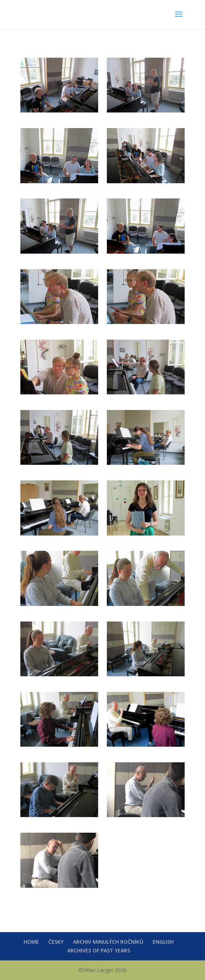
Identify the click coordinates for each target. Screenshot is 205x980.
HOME (31, 942)
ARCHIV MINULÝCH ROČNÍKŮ (108, 942)
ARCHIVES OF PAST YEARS (99, 950)
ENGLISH (163, 942)
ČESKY (56, 942)
